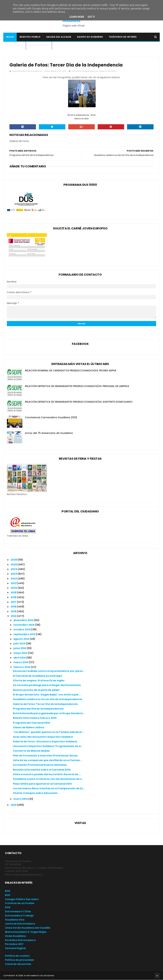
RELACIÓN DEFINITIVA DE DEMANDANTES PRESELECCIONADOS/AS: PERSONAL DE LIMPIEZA (77, 386)
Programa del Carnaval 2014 (31, 723)
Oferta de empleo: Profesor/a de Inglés (39, 681)
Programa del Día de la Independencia (38, 709)
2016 (14, 607)
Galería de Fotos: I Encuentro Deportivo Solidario (45, 742)
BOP (8, 895)
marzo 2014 (21, 663)
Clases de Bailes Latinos (29, 728)
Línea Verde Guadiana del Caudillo (28, 928)
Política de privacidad (19, 960)
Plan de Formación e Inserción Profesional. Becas (45, 756)
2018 (14, 597)
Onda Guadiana (15, 936)
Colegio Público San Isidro (22, 899)
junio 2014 (20, 649)
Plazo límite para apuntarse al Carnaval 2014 (42, 784)
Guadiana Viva (15, 920)
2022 (14, 579)
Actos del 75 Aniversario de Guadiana (49, 433)
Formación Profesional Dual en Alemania (40, 765)
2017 (14, 602)
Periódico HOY (14, 944)
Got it (91, 17)
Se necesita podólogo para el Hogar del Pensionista (47, 685)
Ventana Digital (15, 949)
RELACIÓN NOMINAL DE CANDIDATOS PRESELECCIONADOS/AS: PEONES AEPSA (71, 371)
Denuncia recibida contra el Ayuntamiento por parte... (49, 671)
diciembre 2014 (24, 620)
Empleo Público (39, 46)
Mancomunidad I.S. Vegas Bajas (26, 932)
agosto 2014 (22, 639)
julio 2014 (20, 644)
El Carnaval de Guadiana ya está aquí (37, 676)
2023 (14, 574)
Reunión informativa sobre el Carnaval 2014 (42, 770)
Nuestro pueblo (30, 37)
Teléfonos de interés (123, 37)
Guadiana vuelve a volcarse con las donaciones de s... (48, 779)
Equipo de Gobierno (90, 37)
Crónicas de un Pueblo (20, 904)
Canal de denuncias (18, 964)
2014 (14, 616)
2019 (14, 593)
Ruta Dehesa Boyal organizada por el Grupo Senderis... (49, 714)
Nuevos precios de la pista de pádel (36, 690)
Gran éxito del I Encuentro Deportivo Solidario (43, 737)
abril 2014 (20, 658)
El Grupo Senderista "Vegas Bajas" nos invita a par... (47, 695)
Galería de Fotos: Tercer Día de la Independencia (45, 704)
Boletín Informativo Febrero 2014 (35, 718)
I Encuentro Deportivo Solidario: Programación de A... (48, 746)
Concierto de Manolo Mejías (31, 751)
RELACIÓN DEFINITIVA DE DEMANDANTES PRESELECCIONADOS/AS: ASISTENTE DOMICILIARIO (79, 402)
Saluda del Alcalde (59, 37)
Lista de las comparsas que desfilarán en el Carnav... (47, 761)
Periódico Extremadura (20, 940)
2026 (14, 560)
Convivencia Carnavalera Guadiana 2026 (51, 418)
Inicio (10, 37)
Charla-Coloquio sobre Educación (35, 793)
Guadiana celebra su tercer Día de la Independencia (47, 700)
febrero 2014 (22, 667)
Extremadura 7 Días (18, 912)
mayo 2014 (21, 653)
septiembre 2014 (25, 634)
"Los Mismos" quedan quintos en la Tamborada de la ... (49, 732)
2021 (14, 583)
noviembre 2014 (24, 625)
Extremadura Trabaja (19, 916)
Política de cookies (17, 956)
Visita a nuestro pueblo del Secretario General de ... (47, 774)
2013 (14, 805)
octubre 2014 (22, 630)
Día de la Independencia (85, 71)
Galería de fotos (108, 71)
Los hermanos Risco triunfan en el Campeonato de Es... (49, 789)
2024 (14, 569)
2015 (14, 612)
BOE (8, 891)
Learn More (77, 17)
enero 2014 (21, 799)
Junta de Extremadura (20, 924)
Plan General (15, 46)
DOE (8, 908)
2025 (14, 565)
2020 (14, 588)
